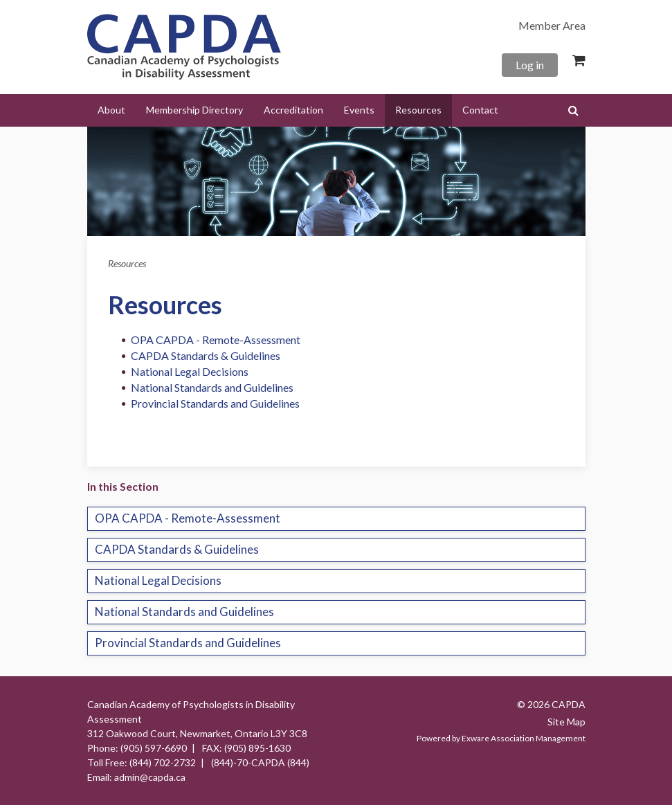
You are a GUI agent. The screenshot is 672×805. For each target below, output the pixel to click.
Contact (480, 110)
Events (359, 110)
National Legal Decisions (190, 371)
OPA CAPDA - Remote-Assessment (216, 340)
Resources (418, 110)
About (111, 110)
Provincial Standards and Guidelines (215, 403)
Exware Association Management (524, 738)
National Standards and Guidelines (212, 387)
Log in (530, 65)
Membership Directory (194, 110)
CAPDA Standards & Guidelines (206, 355)
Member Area (552, 25)
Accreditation (293, 110)
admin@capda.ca (150, 777)
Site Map (566, 722)
